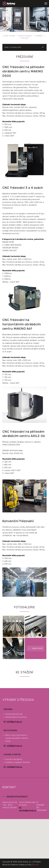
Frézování (24, 38)
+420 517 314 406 (10, 808)
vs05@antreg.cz (14, 746)
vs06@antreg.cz (14, 767)
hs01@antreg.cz (14, 722)
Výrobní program (25, 36)
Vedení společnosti (17, 797)
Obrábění (39, 36)
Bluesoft (36, 865)
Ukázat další (37, 648)
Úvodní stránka (9, 36)
